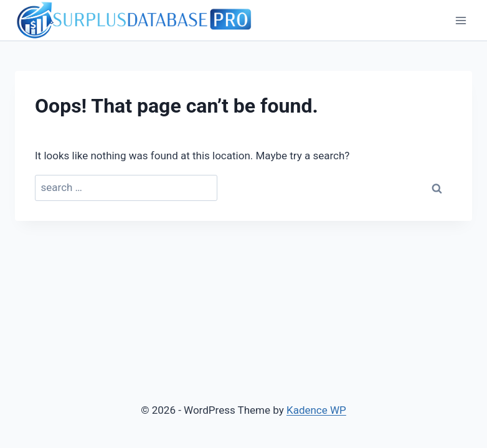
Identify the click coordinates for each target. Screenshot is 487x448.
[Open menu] (461, 20)
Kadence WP (316, 410)
